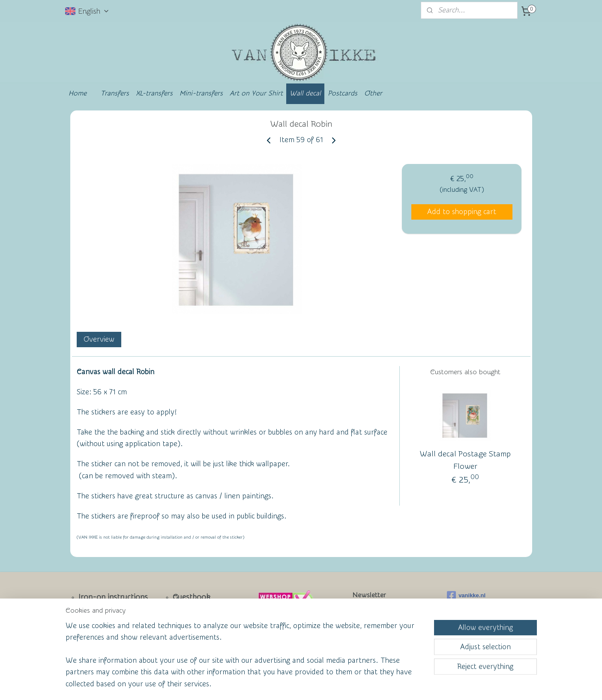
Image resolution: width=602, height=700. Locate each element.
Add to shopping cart (462, 212)
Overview (99, 339)
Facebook (95, 640)
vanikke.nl (466, 596)
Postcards (343, 93)
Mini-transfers (201, 93)
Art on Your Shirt (256, 93)
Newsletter (97, 612)
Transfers (115, 93)
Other (373, 93)
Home (78, 93)
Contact (92, 626)
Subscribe (374, 633)
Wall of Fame (190, 626)
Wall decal (305, 93)
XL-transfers (154, 93)
